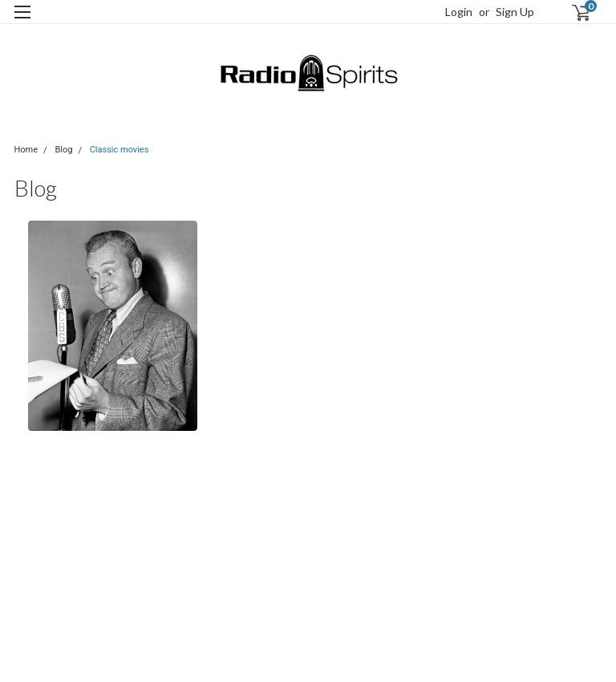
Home (26, 150)
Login (459, 12)
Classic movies (120, 150)
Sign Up (515, 12)
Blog (63, 150)
